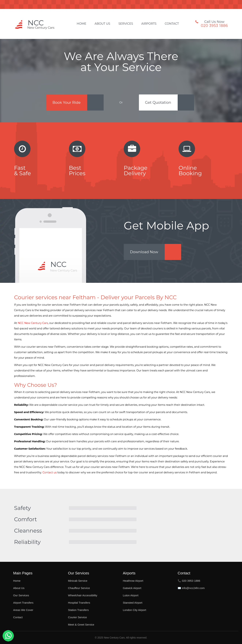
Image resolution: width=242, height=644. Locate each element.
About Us (102, 24)
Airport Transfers (23, 603)
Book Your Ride (67, 102)
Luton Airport (131, 595)
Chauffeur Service (79, 588)
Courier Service (77, 617)
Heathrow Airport (133, 581)
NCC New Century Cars (33, 323)
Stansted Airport (133, 603)
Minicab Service (78, 581)
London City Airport (135, 610)
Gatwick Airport (132, 588)
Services (126, 24)
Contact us (50, 472)
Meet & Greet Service (81, 625)
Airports (149, 24)
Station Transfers (78, 610)
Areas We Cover (23, 610)
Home (82, 24)
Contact (172, 24)
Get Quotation (158, 102)
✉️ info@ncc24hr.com (191, 588)
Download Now (144, 252)
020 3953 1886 (214, 26)
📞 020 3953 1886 (189, 581)
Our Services (21, 595)
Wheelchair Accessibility (83, 595)
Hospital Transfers (79, 603)
